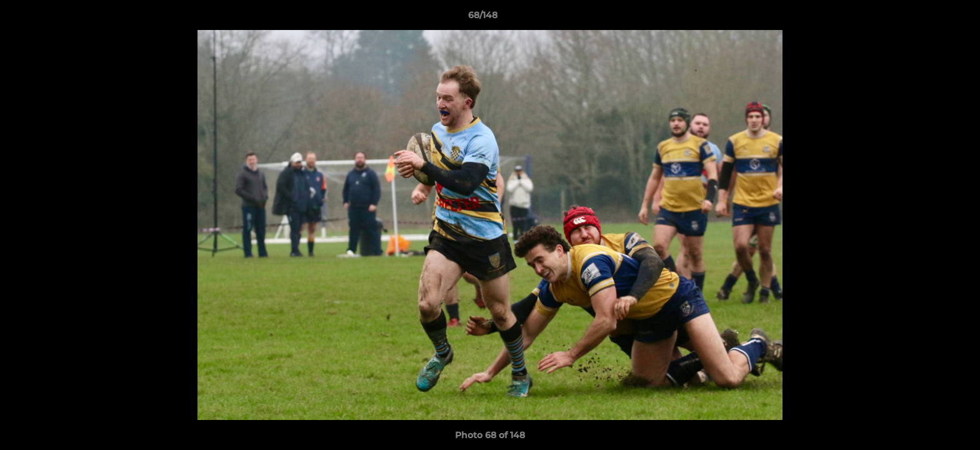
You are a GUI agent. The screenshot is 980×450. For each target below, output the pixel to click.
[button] (927, 18)
